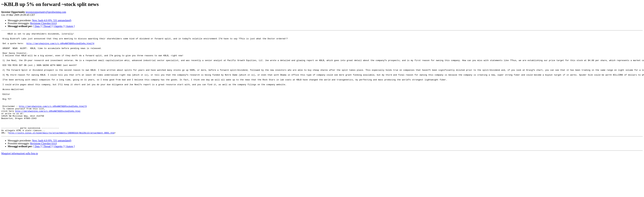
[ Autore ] (70, 26)
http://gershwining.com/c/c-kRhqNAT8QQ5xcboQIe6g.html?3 (53, 121)
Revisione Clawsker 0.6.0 (43, 23)
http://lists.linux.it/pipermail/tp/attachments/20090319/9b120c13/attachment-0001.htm (62, 153)
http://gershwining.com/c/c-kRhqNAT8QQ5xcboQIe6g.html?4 (60, 46)
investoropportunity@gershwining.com (46, 12)
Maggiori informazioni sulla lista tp (20, 174)
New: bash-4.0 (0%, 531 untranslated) (52, 20)
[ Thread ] (47, 26)
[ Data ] (37, 26)
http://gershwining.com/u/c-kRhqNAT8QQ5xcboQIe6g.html (48, 127)
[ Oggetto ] (58, 26)
